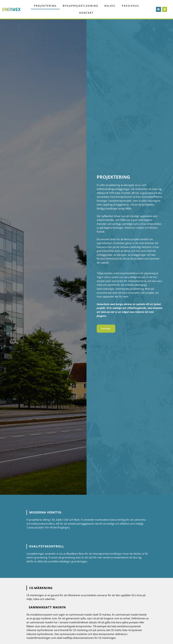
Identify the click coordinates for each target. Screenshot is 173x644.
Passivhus (131, 6)
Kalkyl (110, 6)
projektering (45, 6)
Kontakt (87, 13)
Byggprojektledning (81, 6)
